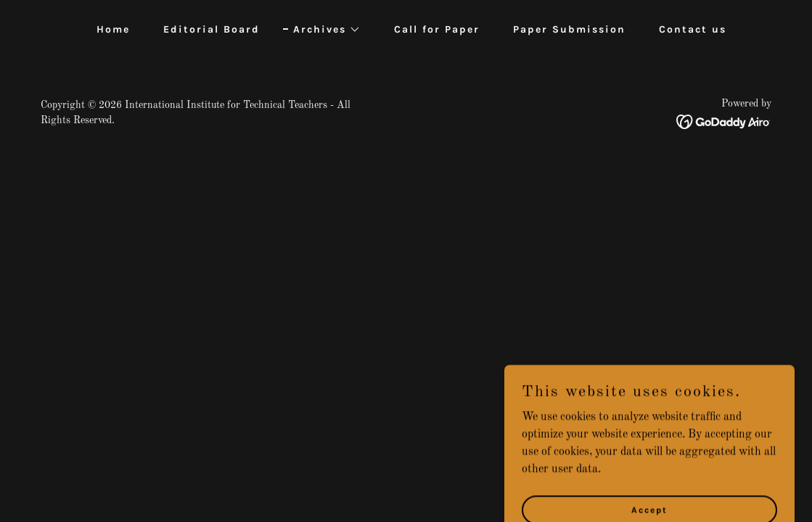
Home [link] (113, 29)
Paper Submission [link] (569, 29)
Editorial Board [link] (212, 29)
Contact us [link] (693, 29)
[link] (724, 122)
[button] (322, 30)
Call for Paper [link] (437, 29)
